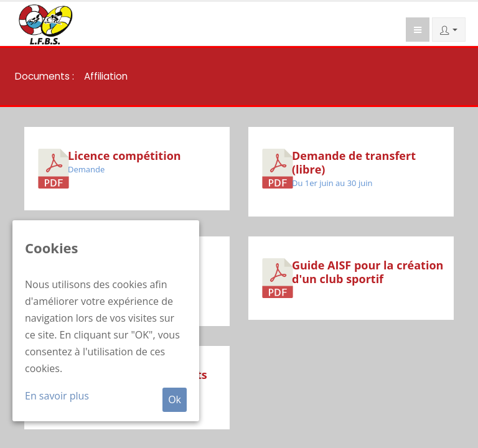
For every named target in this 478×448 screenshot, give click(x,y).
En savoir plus (57, 396)
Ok (175, 399)
